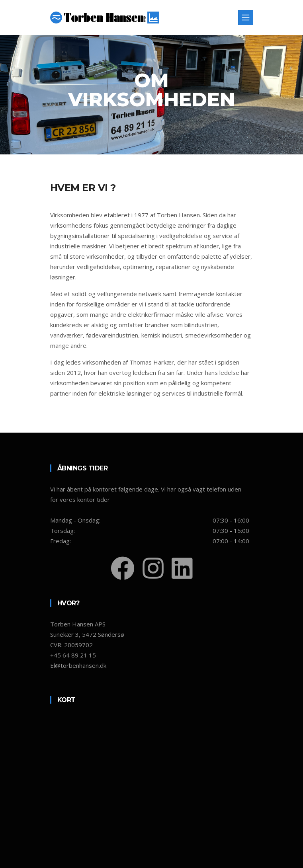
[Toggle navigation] (246, 18)
